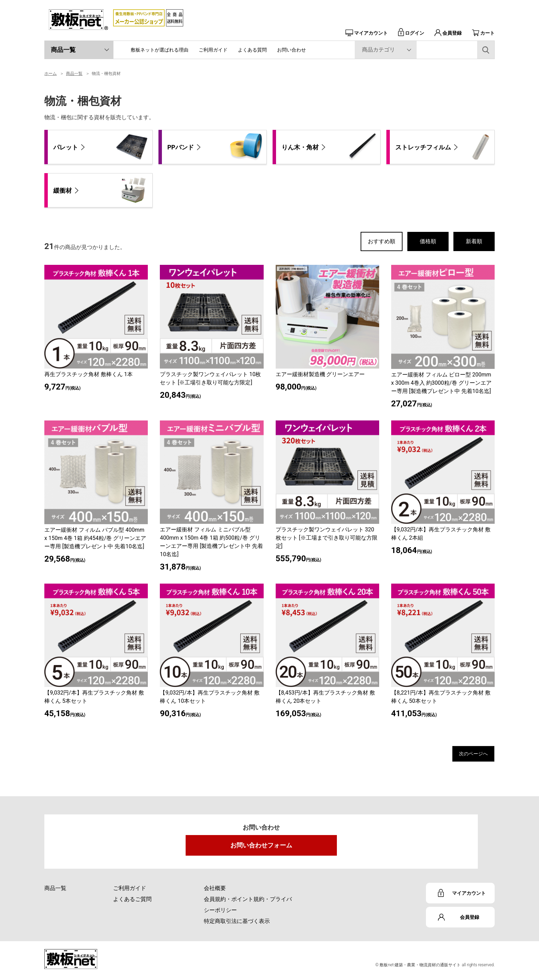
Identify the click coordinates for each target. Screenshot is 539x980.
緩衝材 (101, 190)
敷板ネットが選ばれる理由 (159, 50)
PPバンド (215, 147)
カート (483, 33)
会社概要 (215, 891)
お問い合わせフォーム (261, 848)
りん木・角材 (329, 147)
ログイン (411, 33)
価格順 (428, 241)
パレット (101, 147)
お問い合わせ (291, 50)
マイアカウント (367, 33)
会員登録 (448, 33)
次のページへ (467, 755)
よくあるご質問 (132, 902)
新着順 (474, 241)
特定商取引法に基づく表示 (237, 924)
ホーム (51, 74)
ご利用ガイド (213, 50)
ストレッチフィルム (443, 147)
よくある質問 (252, 50)
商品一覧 (63, 50)
